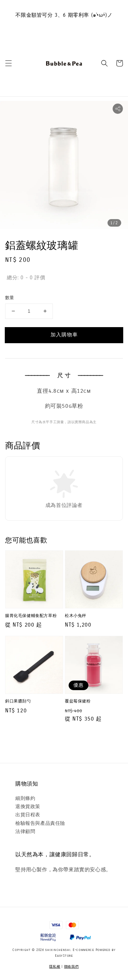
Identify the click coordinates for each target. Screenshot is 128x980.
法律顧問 (25, 831)
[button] (9, 63)
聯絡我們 (72, 967)
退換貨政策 (28, 807)
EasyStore (64, 956)
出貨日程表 (28, 815)
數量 (10, 298)
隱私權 (55, 967)
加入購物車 (64, 335)
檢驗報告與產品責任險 (40, 823)
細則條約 (25, 798)
